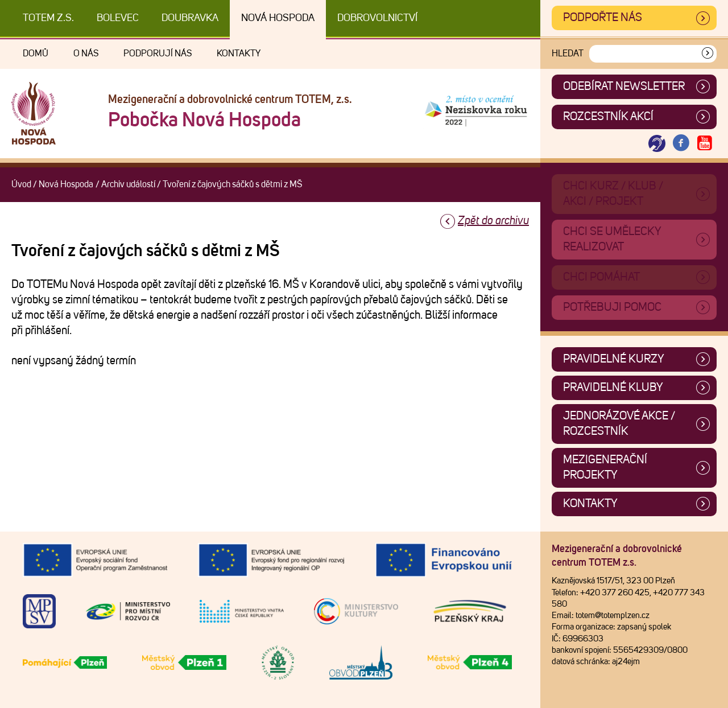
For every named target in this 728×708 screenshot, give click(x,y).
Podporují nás (158, 53)
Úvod (21, 184)
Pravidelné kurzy (614, 359)
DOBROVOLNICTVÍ (377, 18)
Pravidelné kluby (613, 388)
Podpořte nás (603, 18)
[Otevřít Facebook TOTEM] (681, 144)
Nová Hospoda (278, 18)
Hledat (568, 53)
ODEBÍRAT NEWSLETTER (624, 87)
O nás (86, 53)
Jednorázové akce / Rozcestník (619, 424)
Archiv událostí (128, 184)
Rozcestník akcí (608, 117)
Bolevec (118, 18)
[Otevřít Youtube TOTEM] (705, 144)
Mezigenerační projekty (605, 468)
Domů (36, 53)
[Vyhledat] (708, 54)
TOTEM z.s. (48, 18)
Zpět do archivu (493, 221)
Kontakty (239, 53)
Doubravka (190, 18)
